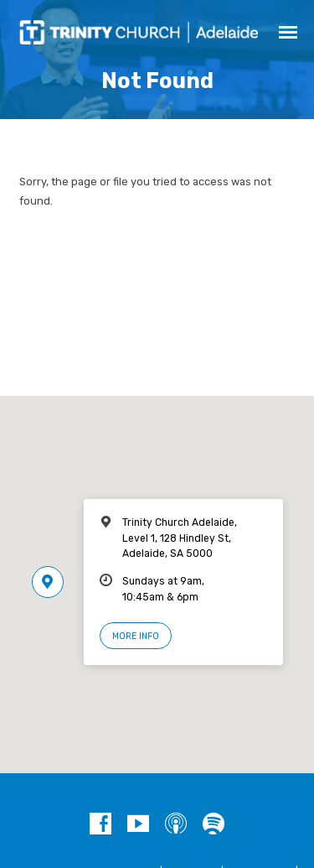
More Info (136, 636)
